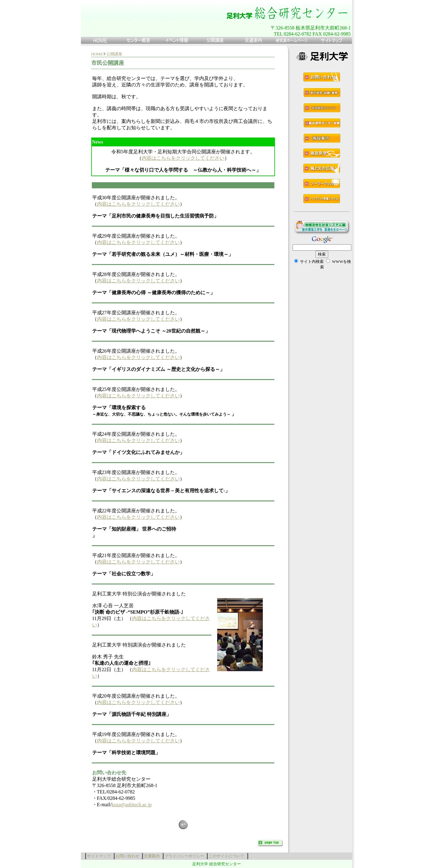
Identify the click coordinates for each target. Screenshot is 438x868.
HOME (97, 54)
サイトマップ (100, 856)
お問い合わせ (129, 856)
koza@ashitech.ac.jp (132, 805)
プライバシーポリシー (185, 856)
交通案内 (153, 856)
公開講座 (114, 54)
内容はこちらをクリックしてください (183, 158)
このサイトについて (228, 856)
